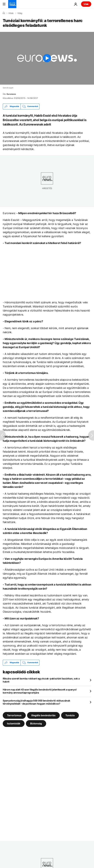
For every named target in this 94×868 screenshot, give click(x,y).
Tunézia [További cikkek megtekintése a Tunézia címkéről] (70, 715)
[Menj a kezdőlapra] (12, 4)
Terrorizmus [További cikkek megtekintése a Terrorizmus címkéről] (14, 715)
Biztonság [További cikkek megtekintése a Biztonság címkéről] (36, 723)
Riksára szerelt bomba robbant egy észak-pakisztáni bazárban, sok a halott (41, 680)
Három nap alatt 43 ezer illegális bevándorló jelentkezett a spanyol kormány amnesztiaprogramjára (40, 691)
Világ (20, 13)
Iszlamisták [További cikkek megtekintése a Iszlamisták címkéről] (14, 723)
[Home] (4, 13)
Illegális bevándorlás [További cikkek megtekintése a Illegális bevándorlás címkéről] (43, 715)
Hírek (11, 13)
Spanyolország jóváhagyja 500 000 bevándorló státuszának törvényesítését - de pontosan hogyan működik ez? (36, 702)
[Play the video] (47, 58)
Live (86, 4)
